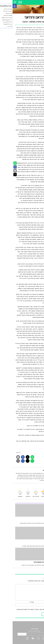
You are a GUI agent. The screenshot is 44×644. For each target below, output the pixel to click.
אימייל (19, 602)
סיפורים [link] (26, 22)
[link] (2, 6)
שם (40, 602)
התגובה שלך (37, 583)
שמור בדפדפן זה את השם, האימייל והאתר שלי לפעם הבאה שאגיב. (22, 609)
